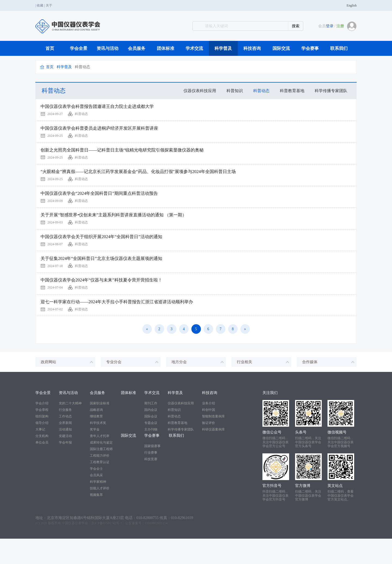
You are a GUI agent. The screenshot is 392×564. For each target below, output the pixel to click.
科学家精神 (98, 507)
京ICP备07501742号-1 (107, 548)
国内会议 (151, 435)
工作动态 (65, 442)
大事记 (40, 455)
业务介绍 (209, 429)
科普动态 (257, 91)
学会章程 (42, 435)
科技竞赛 (151, 485)
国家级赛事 (152, 472)
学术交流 (194, 48)
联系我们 (339, 48)
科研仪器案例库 (213, 455)
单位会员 (42, 468)
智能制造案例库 (213, 442)
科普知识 (229, 91)
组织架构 (42, 442)
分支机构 (42, 462)
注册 (340, 26)
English (352, 5)
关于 (49, 5)
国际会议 (151, 442)
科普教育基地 (289, 91)
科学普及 (223, 48)
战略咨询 (96, 435)
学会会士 (96, 494)
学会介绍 (42, 429)
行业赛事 (151, 478)
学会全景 (79, 48)
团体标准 (166, 48)
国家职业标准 (100, 429)
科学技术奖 (98, 448)
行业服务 (65, 435)
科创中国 (209, 435)
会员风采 (96, 501)
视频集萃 (96, 520)
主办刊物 (151, 455)
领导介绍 (42, 448)
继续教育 (96, 442)
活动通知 (65, 455)
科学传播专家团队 (330, 91)
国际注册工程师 (101, 475)
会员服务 (137, 48)
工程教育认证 (100, 488)
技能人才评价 (100, 514)
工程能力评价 (100, 481)
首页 (50, 48)
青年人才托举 (100, 462)
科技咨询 (252, 48)
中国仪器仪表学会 (75, 548)
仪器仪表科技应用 (193, 91)
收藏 (40, 5)
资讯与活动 (108, 48)
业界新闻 (65, 448)
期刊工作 (151, 429)
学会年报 (65, 468)
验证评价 (209, 448)
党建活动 (65, 462)
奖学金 (95, 455)
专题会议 (151, 448)
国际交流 (281, 48)
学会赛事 (310, 48)
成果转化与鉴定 (101, 468)
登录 (330, 26)
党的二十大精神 (70, 429)
